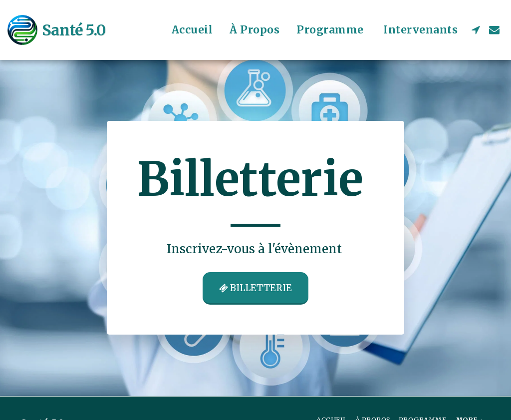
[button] (476, 30)
